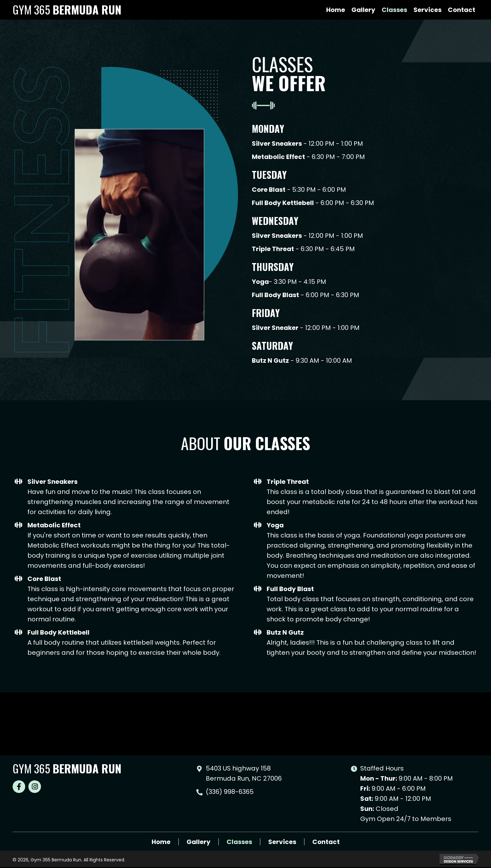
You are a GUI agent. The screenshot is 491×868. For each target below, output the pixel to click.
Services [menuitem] (282, 842)
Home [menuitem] (161, 842)
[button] (19, 787)
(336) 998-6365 (230, 792)
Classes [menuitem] (239, 842)
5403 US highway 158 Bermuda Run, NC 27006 (244, 773)
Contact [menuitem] (326, 842)
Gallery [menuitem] (199, 842)
